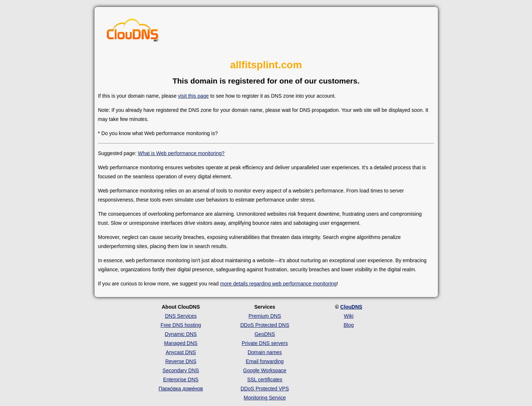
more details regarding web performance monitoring (279, 284)
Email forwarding (265, 361)
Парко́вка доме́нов (181, 389)
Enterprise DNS (181, 379)
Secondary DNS (181, 370)
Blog (348, 325)
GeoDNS (265, 334)
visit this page (194, 96)
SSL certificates (265, 379)
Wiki (348, 316)
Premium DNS (265, 316)
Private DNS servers (265, 343)
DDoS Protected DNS (265, 325)
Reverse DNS (181, 361)
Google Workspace (265, 370)
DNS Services (181, 316)
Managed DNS (181, 343)
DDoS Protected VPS (265, 389)
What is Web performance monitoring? (181, 153)
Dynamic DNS (181, 334)
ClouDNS (351, 307)
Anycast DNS (181, 352)
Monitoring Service (265, 398)
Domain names (265, 352)
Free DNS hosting (181, 325)
